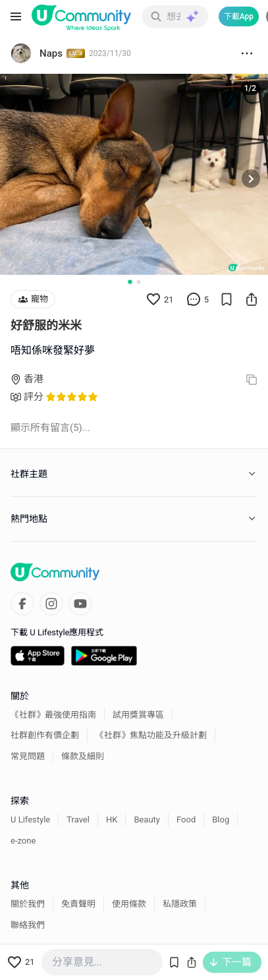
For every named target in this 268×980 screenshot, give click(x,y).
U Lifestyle (30, 820)
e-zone (23, 841)
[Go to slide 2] (139, 282)
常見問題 (28, 756)
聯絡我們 (28, 925)
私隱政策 (180, 904)
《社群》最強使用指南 (53, 715)
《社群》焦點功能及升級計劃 (151, 735)
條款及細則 (83, 756)
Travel (78, 820)
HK (112, 820)
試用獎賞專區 (138, 715)
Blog (221, 820)
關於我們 (28, 904)
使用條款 (129, 904)
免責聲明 (78, 904)
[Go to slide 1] (130, 282)
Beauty (147, 820)
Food (186, 820)
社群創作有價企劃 (45, 735)
